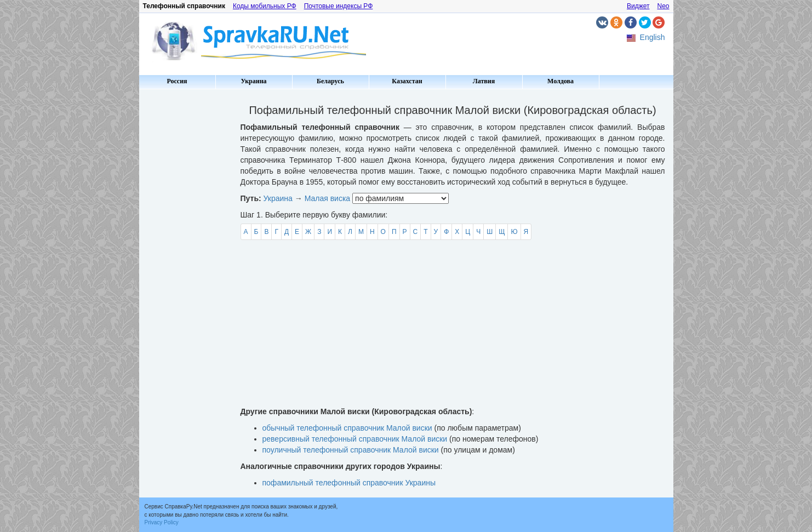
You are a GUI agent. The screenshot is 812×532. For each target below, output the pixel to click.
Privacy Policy (162, 522)
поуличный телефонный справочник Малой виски (351, 450)
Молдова (561, 81)
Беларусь (330, 81)
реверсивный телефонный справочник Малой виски (355, 439)
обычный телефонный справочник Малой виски (347, 428)
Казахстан (407, 81)
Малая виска (328, 198)
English (653, 37)
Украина (253, 81)
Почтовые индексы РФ (339, 6)
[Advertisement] (186, 258)
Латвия (484, 81)
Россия (177, 81)
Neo (663, 6)
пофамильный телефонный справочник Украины (349, 483)
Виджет (638, 6)
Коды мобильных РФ (265, 6)
